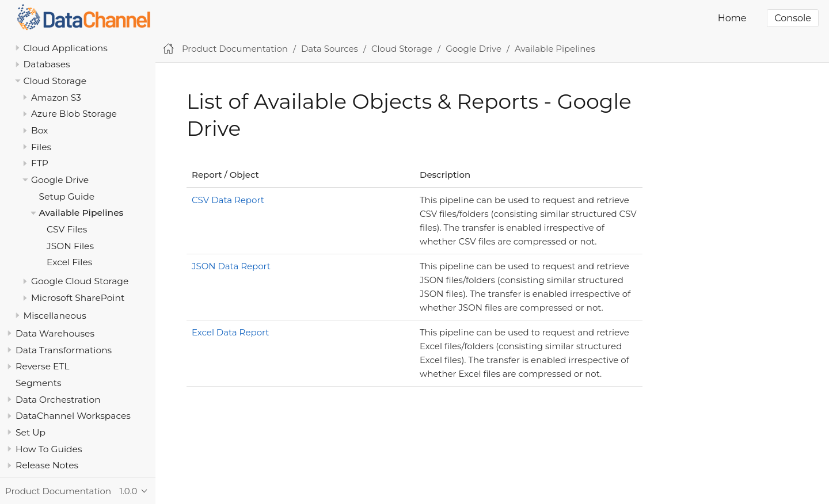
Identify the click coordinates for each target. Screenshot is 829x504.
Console (793, 18)
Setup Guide (67, 196)
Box (39, 130)
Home (732, 18)
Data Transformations (64, 350)
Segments (39, 383)
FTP (40, 163)
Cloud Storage (55, 81)
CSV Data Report (228, 200)
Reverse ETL (42, 366)
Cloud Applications (66, 48)
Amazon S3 (56, 98)
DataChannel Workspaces (73, 416)
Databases (47, 64)
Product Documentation (235, 49)
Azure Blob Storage (74, 114)
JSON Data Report (231, 266)
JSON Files (70, 246)
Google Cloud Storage (80, 281)
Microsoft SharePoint (78, 298)
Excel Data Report (230, 332)
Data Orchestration (58, 400)
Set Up (31, 432)
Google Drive (60, 180)
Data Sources (330, 49)
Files (41, 147)
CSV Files (67, 229)
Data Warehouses (55, 333)
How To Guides (49, 449)
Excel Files (69, 262)
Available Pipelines (81, 213)
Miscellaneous (55, 316)
